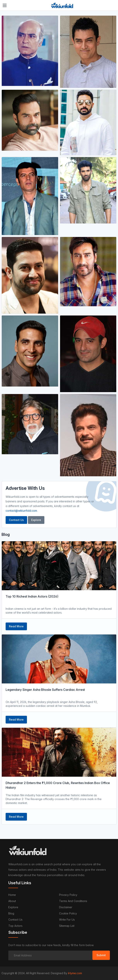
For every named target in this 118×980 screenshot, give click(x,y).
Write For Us (67, 920)
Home (12, 895)
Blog (11, 913)
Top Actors (15, 926)
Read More (16, 626)
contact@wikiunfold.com (21, 511)
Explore (36, 520)
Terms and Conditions (73, 901)
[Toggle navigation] (5, 5)
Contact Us (16, 520)
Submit (101, 955)
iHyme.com (75, 973)
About (12, 901)
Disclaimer (66, 907)
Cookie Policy (68, 913)
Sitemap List (67, 926)
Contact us (15, 920)
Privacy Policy (68, 895)
